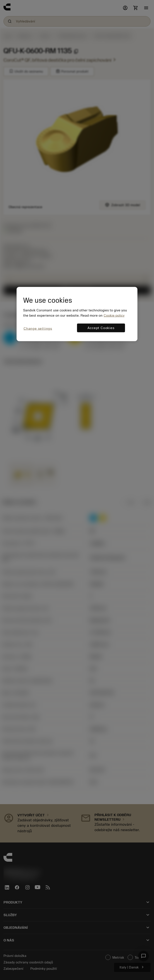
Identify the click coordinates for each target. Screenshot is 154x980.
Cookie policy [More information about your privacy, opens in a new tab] (114, 315)
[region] (77, 314)
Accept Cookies (101, 328)
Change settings (38, 328)
